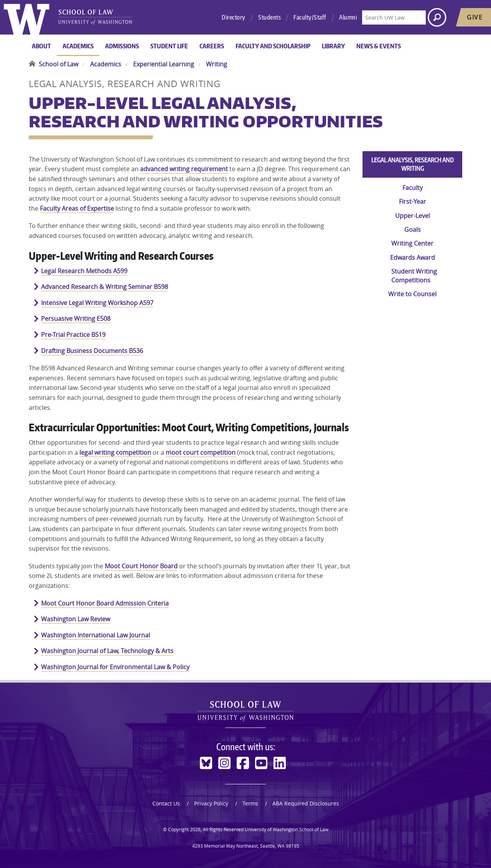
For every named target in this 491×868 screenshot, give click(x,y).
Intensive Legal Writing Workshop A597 (97, 303)
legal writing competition (115, 452)
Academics (78, 46)
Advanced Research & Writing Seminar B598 (105, 287)
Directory (234, 17)
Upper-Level (413, 216)
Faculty (413, 188)
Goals (413, 229)
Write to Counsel (412, 294)
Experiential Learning (164, 64)
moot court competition (201, 452)
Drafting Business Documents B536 (92, 351)
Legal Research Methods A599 (84, 271)
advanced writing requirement (184, 169)
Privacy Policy (211, 803)
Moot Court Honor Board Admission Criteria (105, 603)
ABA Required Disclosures (306, 803)
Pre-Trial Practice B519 (73, 335)
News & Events (379, 46)
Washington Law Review (76, 619)
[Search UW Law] (394, 17)
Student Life (169, 46)
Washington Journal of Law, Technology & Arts (107, 651)
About (41, 46)
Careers (212, 46)
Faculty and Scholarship (273, 46)
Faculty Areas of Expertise (77, 208)
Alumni (348, 17)
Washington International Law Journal (96, 635)
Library (333, 46)
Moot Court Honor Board (141, 566)
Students (269, 17)
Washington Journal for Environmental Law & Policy (115, 667)
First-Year (413, 201)
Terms (250, 803)
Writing (217, 64)
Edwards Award (413, 257)
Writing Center (412, 243)
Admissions (122, 46)
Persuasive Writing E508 (76, 318)
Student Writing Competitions (414, 276)
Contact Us (166, 803)
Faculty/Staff (310, 17)
